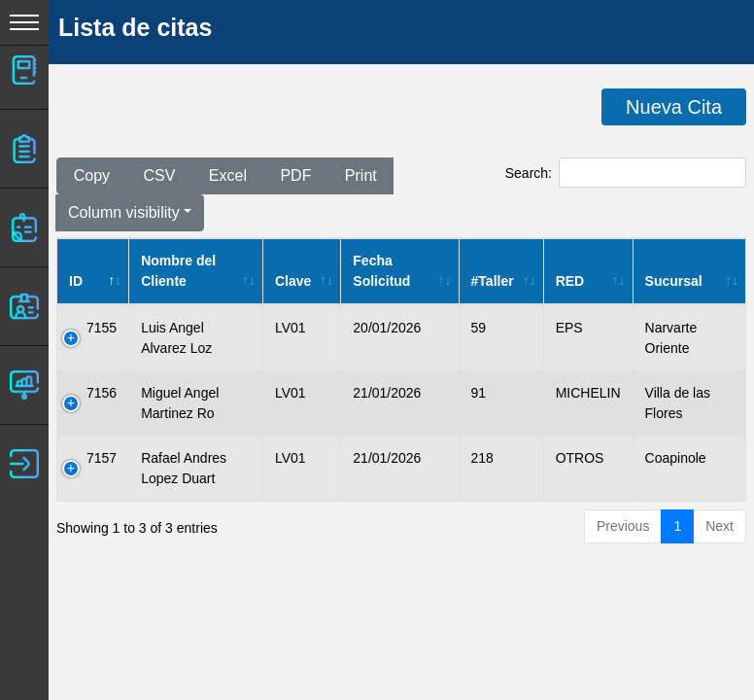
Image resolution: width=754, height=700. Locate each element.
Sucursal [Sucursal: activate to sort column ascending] (674, 281)
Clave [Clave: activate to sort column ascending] (293, 281)
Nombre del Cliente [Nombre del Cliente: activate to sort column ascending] (178, 271)
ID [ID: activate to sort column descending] (76, 281)
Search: (626, 173)
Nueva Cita (674, 107)
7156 (102, 393)
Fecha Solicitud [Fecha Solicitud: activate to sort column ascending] (381, 271)
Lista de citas (135, 27)
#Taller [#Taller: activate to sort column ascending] (493, 281)
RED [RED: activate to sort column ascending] (570, 281)
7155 (102, 328)
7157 (102, 458)
